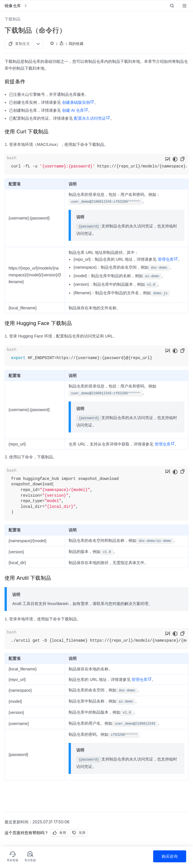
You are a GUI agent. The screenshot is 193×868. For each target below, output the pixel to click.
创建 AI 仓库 (75, 110)
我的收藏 (76, 43)
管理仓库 (168, 259)
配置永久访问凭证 (92, 118)
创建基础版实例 (78, 102)
